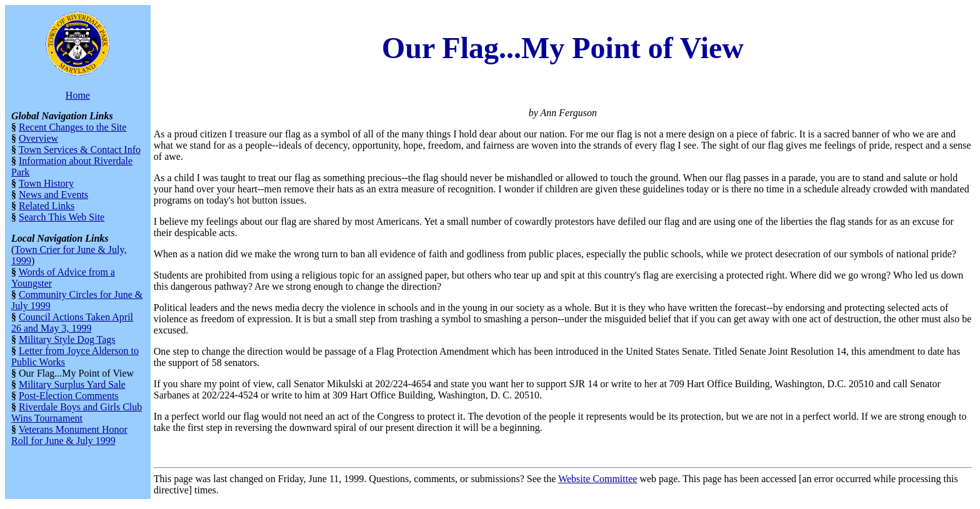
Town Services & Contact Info (80, 150)
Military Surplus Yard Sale (72, 384)
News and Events (53, 195)
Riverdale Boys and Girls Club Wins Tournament (77, 413)
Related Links (47, 206)
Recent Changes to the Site (72, 127)
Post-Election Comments (69, 396)
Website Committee (597, 479)
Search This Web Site (62, 217)
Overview (38, 138)
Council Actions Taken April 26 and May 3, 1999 (72, 323)
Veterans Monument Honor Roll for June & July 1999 (69, 435)
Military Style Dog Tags (67, 339)
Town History (46, 183)
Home (78, 95)
